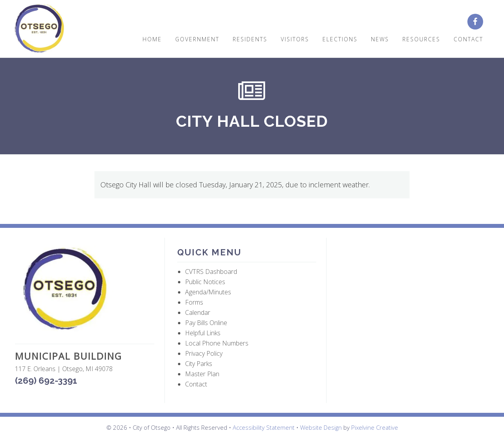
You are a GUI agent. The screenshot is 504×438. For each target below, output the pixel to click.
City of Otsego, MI (40, 29)
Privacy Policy (204, 353)
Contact (196, 384)
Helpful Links (203, 333)
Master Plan (202, 374)
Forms (194, 302)
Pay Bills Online (206, 323)
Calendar (198, 312)
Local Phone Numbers (217, 343)
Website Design (321, 427)
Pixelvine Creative (375, 427)
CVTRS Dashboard (211, 272)
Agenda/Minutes (208, 292)
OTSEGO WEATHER (409, 275)
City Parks (199, 364)
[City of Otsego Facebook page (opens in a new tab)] (478, 22)
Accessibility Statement (264, 427)
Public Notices (205, 282)
